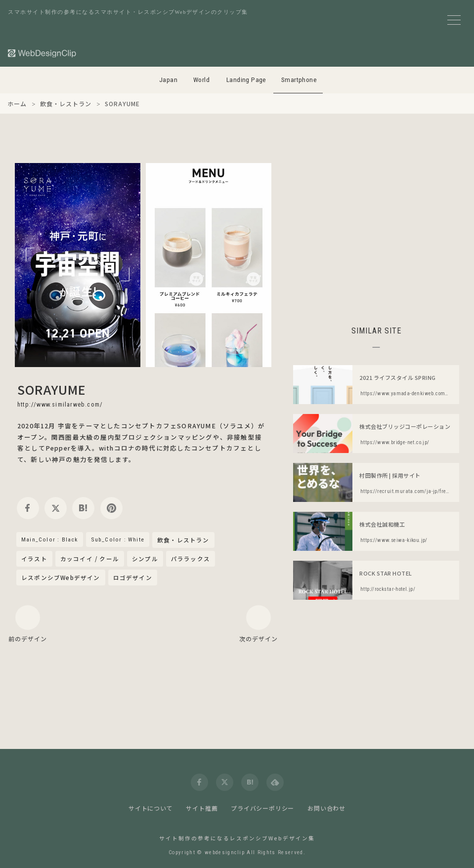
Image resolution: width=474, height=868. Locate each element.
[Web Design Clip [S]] (43, 53)
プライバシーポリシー (262, 808)
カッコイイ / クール (90, 559)
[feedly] (275, 782)
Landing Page (246, 80)
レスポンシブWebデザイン (61, 578)
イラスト (34, 559)
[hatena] (83, 508)
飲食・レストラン (183, 540)
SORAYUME (52, 389)
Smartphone (299, 80)
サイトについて (151, 808)
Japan (168, 80)
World (201, 80)
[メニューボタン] (454, 20)
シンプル (145, 559)
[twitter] (56, 508)
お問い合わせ (326, 808)
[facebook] (28, 508)
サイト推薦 (202, 808)
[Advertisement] (376, 232)
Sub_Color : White (118, 539)
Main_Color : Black (50, 539)
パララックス (191, 559)
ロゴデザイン (133, 578)
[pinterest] (111, 508)
